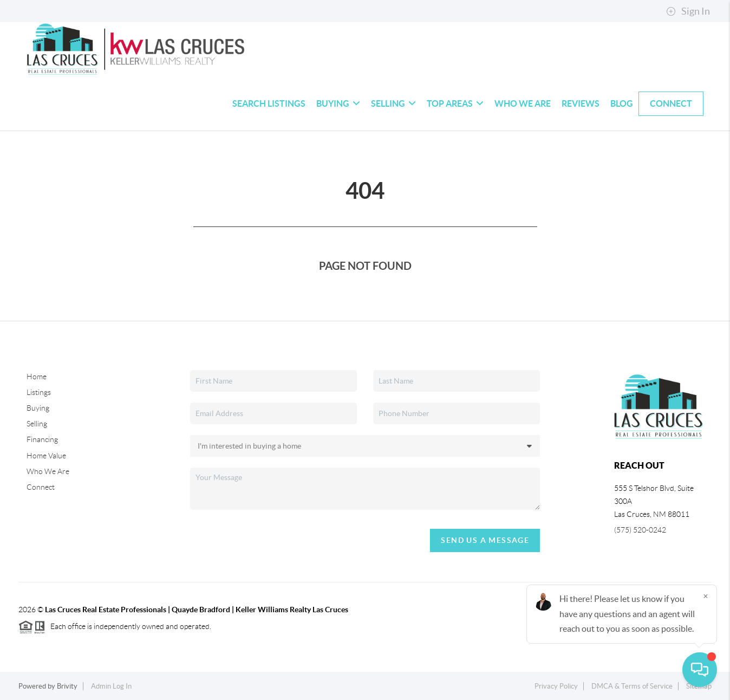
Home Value (46, 456)
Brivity (67, 686)
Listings (39, 392)
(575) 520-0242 (640, 530)
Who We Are (523, 103)
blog (622, 103)
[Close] (706, 596)
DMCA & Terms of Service (632, 686)
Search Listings (269, 103)
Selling (393, 103)
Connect (671, 103)
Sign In (688, 11)
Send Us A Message (485, 540)
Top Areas (455, 103)
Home (37, 377)
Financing (42, 439)
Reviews (581, 103)
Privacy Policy (556, 686)
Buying (338, 103)
